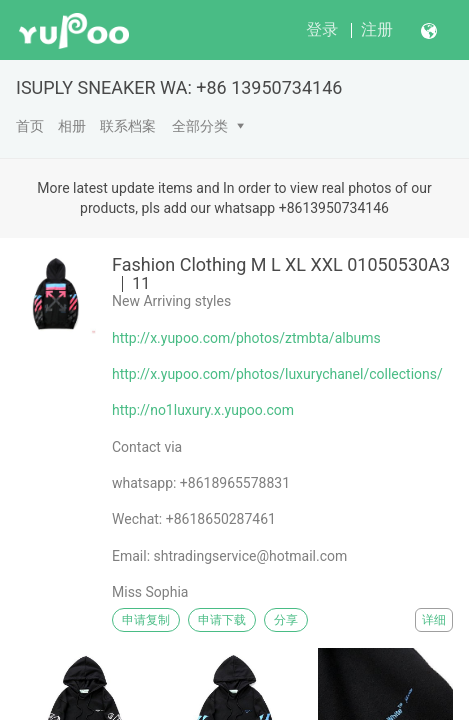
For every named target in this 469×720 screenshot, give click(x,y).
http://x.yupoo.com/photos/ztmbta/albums (246, 338)
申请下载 (222, 620)
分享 (286, 620)
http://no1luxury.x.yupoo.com (203, 410)
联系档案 (128, 126)
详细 (434, 620)
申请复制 (146, 620)
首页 (30, 126)
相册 (72, 126)
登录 (322, 29)
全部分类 (200, 126)
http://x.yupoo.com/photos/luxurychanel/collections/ (277, 374)
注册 (377, 29)
